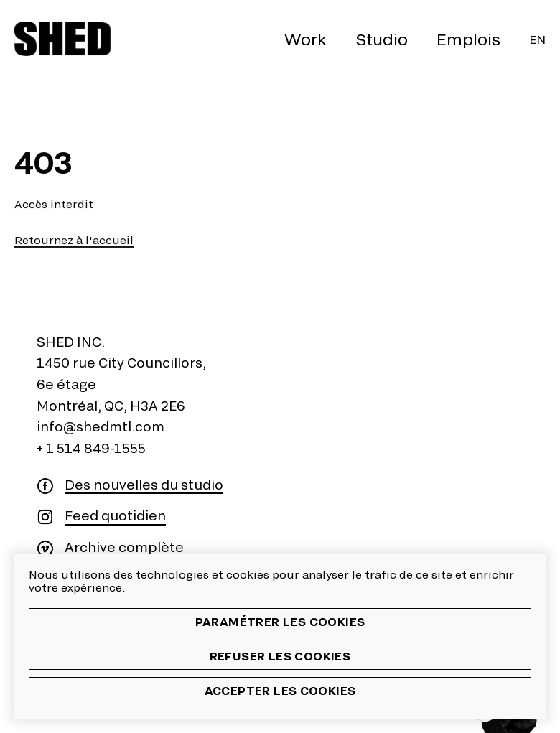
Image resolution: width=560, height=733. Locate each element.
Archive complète (124, 547)
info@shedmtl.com (101, 426)
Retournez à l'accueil (74, 240)
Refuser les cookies (280, 656)
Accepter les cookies (280, 690)
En (537, 39)
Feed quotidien (115, 516)
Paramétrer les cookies (280, 621)
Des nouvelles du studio (144, 485)
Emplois (468, 39)
